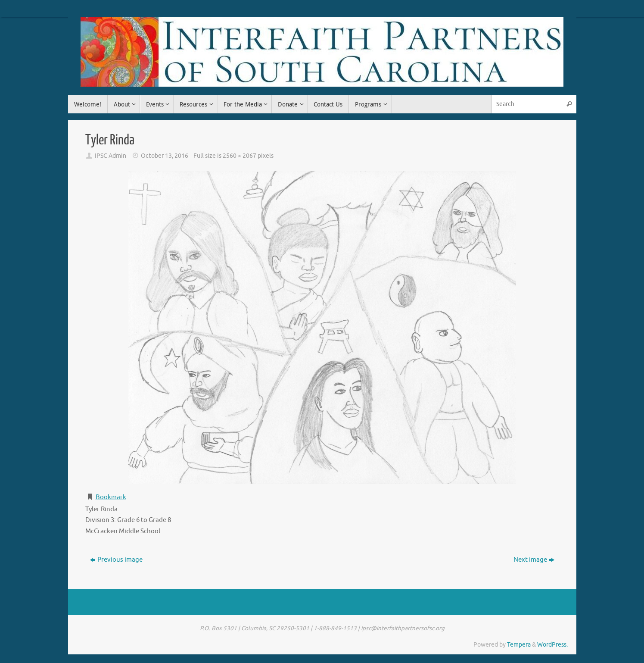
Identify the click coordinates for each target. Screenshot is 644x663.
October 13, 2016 (165, 156)
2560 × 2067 (240, 156)
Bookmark (111, 497)
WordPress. (552, 645)
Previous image (116, 560)
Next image (534, 560)
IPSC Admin (110, 156)
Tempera (519, 645)
